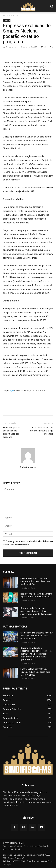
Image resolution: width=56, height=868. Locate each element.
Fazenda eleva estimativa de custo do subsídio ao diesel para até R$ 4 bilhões (35, 581)
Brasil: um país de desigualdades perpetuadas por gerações (12, 432)
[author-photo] (28, 463)
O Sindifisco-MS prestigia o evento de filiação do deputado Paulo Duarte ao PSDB (37, 636)
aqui (12, 391)
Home (6, 15)
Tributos (15, 15)
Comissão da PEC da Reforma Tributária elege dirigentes (41, 431)
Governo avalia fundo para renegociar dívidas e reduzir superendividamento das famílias (36, 611)
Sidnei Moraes (12, 47)
